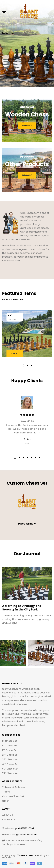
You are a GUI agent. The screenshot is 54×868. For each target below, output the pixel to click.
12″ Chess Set (10, 746)
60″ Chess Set (10, 769)
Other (5, 801)
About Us (7, 815)
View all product (13, 300)
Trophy (6, 792)
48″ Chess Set (10, 764)
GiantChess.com (30, 855)
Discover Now (27, 524)
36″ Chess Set (10, 759)
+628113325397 (26, 828)
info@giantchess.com (24, 835)
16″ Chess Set (10, 750)
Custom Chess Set (13, 796)
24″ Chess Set (10, 755)
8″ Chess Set (10, 741)
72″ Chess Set (10, 773)
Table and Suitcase (13, 787)
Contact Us (9, 819)
